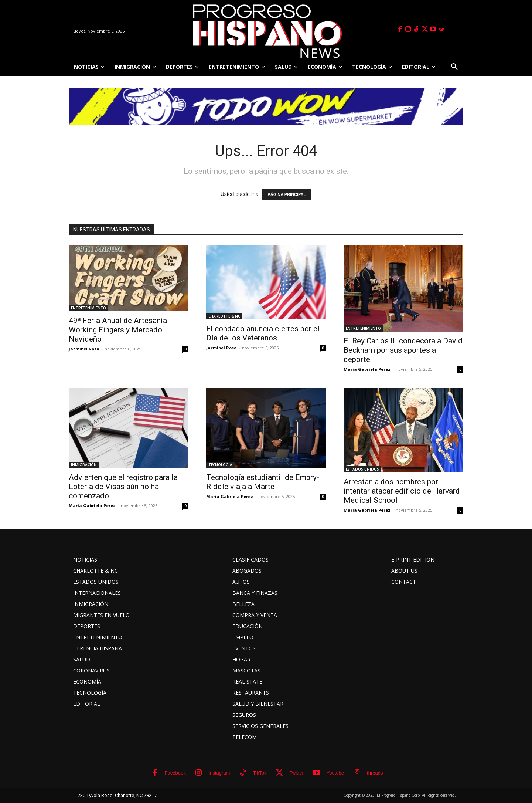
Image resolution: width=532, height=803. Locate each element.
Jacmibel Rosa (84, 349)
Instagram (219, 773)
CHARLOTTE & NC (224, 316)
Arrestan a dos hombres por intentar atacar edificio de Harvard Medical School (402, 491)
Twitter (297, 773)
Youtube (335, 773)
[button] (454, 67)
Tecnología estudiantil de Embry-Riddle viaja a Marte (263, 482)
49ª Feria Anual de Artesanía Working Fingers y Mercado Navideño (118, 330)
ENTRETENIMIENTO (88, 308)
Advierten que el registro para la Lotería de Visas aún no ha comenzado (123, 487)
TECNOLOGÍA (220, 465)
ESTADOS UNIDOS (362, 469)
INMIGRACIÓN (84, 465)
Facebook (175, 773)
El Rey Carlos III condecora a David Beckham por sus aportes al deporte (403, 350)
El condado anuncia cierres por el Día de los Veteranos (263, 333)
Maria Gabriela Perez (367, 369)
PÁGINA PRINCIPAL (287, 194)
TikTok (260, 773)
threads (375, 773)
